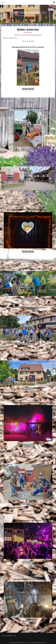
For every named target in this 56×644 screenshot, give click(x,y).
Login (14, 636)
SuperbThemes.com (42, 642)
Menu (3, 2)
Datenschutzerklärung (7, 636)
